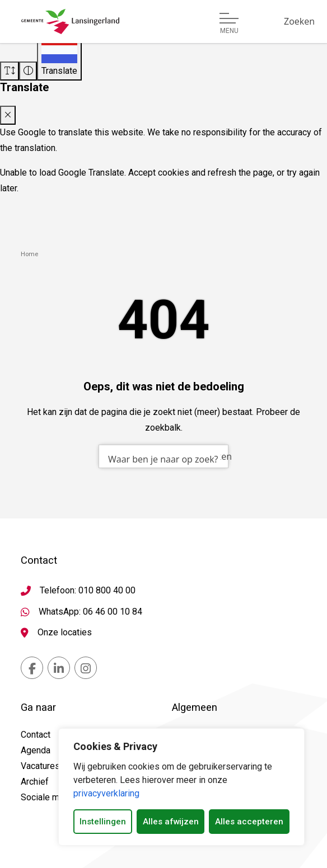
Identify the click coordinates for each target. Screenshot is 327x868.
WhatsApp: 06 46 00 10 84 (90, 612)
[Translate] (59, 58)
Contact (36, 735)
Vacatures (40, 766)
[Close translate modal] (8, 115)
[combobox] (163, 456)
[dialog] (181, 787)
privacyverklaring (106, 793)
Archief (35, 782)
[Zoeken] (299, 21)
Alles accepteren (249, 822)
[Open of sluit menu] (229, 23)
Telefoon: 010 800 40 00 (88, 590)
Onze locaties (65, 632)
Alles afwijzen (171, 822)
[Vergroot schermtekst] (10, 71)
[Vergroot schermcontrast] (28, 71)
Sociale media (48, 797)
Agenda (36, 750)
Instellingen (103, 822)
